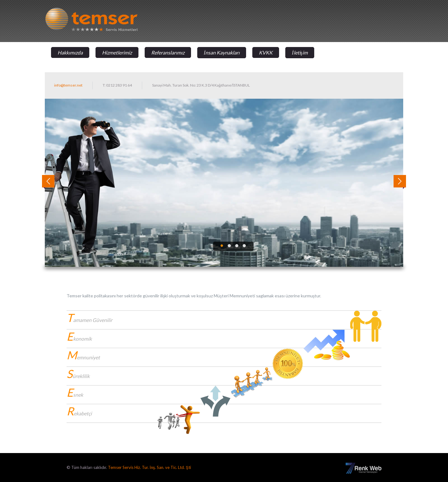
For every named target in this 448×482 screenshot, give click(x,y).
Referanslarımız (168, 52)
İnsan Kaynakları (222, 52)
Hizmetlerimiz (117, 52)
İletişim (300, 52)
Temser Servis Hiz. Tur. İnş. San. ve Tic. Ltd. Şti (149, 467)
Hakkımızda (70, 52)
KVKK (266, 52)
